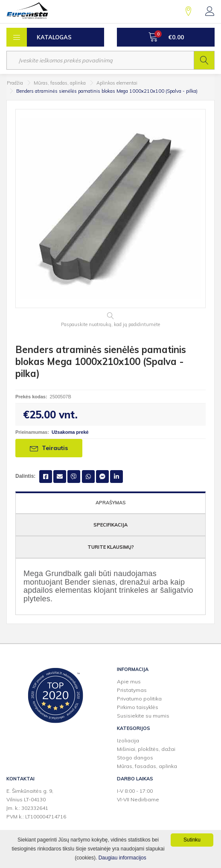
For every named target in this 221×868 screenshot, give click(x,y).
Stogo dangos (135, 758)
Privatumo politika (139, 699)
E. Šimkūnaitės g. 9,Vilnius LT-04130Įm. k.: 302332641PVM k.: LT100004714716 (36, 804)
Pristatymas (132, 690)
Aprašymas (111, 503)
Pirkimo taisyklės (138, 707)
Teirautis (49, 448)
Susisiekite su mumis (143, 716)
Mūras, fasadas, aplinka (60, 83)
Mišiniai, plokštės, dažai (146, 749)
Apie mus (129, 681)
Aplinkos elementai (117, 83)
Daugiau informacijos (122, 858)
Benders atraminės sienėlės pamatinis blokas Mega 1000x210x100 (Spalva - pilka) (107, 91)
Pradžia (15, 83)
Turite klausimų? (111, 547)
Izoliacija (128, 740)
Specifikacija (110, 525)
